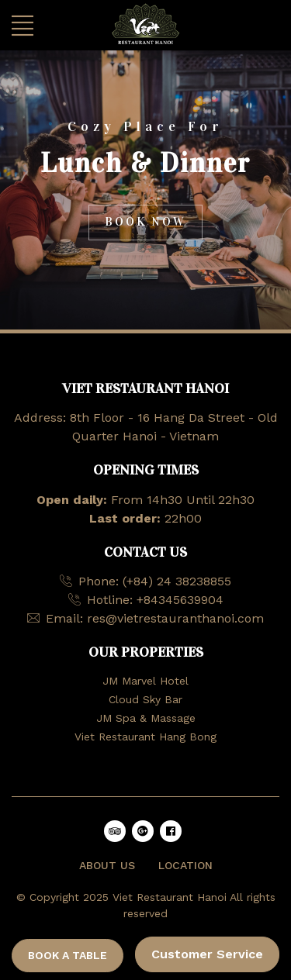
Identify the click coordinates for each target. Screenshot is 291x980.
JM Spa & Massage (146, 718)
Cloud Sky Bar (145, 699)
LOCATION (185, 865)
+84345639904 (180, 600)
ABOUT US (107, 865)
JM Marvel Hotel (145, 681)
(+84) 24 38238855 (177, 581)
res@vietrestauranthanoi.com (175, 618)
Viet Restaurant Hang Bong (145, 737)
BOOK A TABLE (68, 955)
